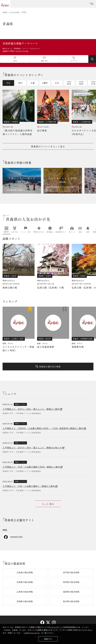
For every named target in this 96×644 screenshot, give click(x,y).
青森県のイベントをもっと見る (48, 146)
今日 (8, 83)
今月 (57, 83)
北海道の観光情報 (25, 572)
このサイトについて (32, 633)
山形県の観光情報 (25, 592)
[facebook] (42, 622)
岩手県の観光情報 (71, 572)
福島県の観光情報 (71, 592)
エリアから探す (15, 12)
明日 (20, 83)
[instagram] (54, 622)
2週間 (45, 83)
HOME (5, 12)
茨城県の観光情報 (25, 601)
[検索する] (92, 59)
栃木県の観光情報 (71, 601)
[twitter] (48, 622)
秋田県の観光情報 (71, 582)
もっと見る (48, 504)
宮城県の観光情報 (25, 582)
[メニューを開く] (92, 4)
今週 (33, 83)
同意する (48, 639)
